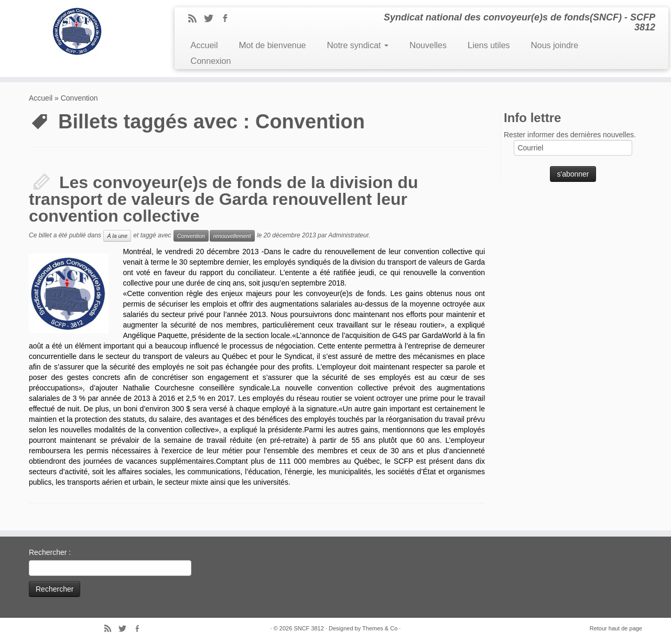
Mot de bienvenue (272, 45)
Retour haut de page (616, 628)
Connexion (210, 61)
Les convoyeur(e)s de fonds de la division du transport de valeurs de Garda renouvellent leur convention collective (224, 199)
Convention (191, 236)
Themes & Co (380, 628)
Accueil (204, 45)
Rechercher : (50, 552)
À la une (117, 236)
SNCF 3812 (309, 628)
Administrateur (348, 235)
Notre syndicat (357, 45)
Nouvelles (428, 45)
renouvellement (232, 236)
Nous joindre (555, 45)
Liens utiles (489, 45)
